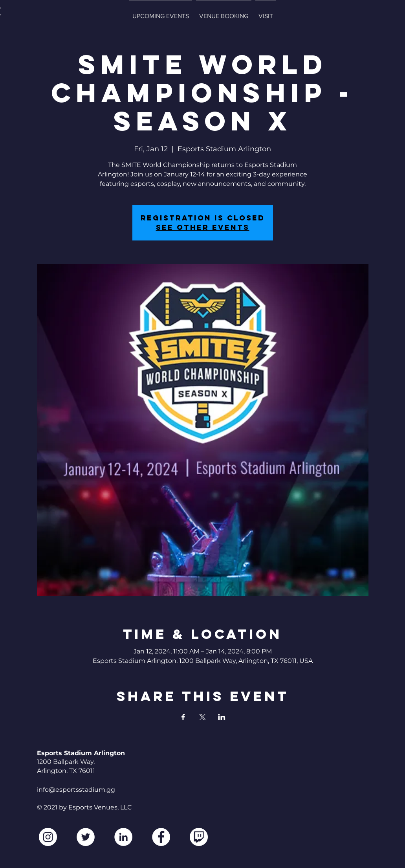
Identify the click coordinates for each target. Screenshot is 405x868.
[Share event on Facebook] (183, 717)
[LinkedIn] (123, 837)
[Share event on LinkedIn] (222, 717)
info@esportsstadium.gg (76, 790)
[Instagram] (48, 837)
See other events (203, 227)
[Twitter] (86, 837)
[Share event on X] (202, 717)
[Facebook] (161, 837)
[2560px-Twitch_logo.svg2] (199, 837)
